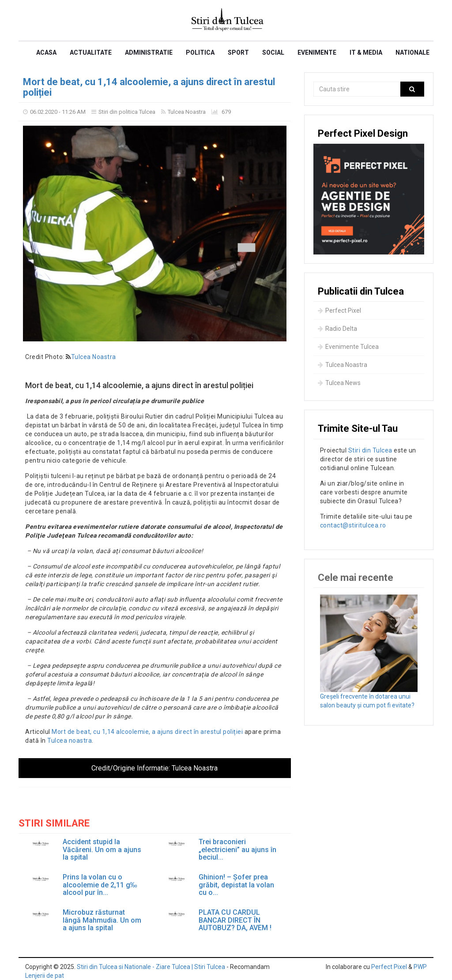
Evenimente (317, 52)
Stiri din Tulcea (370, 450)
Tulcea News (339, 383)
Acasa (46, 52)
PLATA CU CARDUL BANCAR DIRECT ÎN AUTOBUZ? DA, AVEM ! (235, 920)
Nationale (412, 52)
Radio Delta (337, 329)
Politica (200, 52)
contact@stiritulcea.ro (353, 525)
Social (273, 52)
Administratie (149, 52)
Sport (238, 52)
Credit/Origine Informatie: (154, 768)
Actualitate (91, 52)
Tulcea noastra (70, 741)
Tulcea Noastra (187, 112)
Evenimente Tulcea (348, 347)
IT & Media (366, 52)
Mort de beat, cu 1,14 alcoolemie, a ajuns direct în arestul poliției (149, 87)
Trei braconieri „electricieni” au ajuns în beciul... (237, 850)
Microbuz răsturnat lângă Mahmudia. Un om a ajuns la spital (102, 920)
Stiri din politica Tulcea (127, 112)
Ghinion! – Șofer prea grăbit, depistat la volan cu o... (236, 885)
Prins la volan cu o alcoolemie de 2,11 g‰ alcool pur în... (100, 885)
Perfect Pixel (339, 310)
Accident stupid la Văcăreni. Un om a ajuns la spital (102, 850)
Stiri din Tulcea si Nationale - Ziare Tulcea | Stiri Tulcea (151, 967)
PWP (420, 967)
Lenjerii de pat (45, 976)
